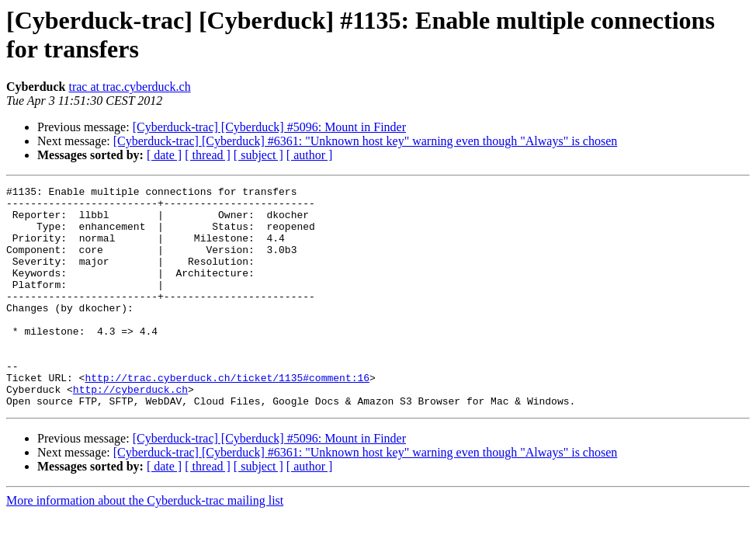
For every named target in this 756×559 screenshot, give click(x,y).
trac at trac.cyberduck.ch (129, 87)
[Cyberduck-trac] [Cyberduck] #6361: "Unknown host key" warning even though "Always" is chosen (366, 141)
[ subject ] (258, 155)
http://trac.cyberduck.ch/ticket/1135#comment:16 (227, 417)
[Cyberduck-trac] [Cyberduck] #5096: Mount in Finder (269, 127)
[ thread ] (208, 155)
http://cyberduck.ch (130, 431)
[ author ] (310, 155)
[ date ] (164, 155)
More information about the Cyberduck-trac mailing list (145, 545)
